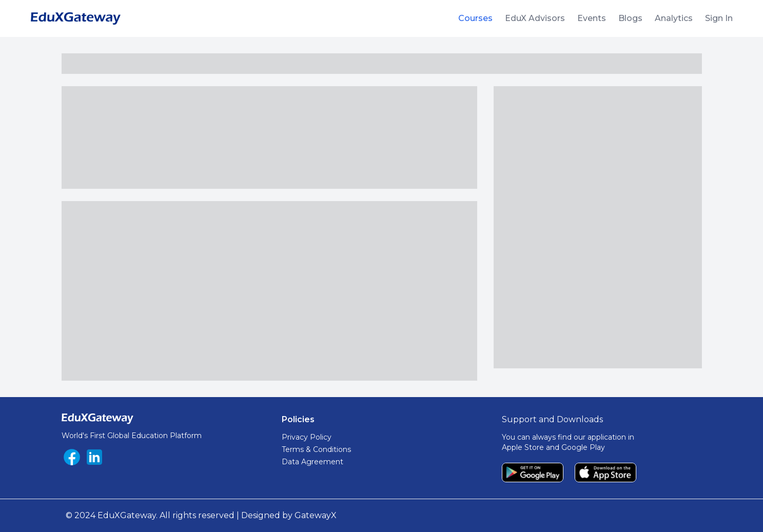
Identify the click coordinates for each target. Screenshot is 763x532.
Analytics (674, 18)
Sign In (719, 18)
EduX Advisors (535, 18)
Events (592, 18)
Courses (475, 18)
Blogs (630, 18)
